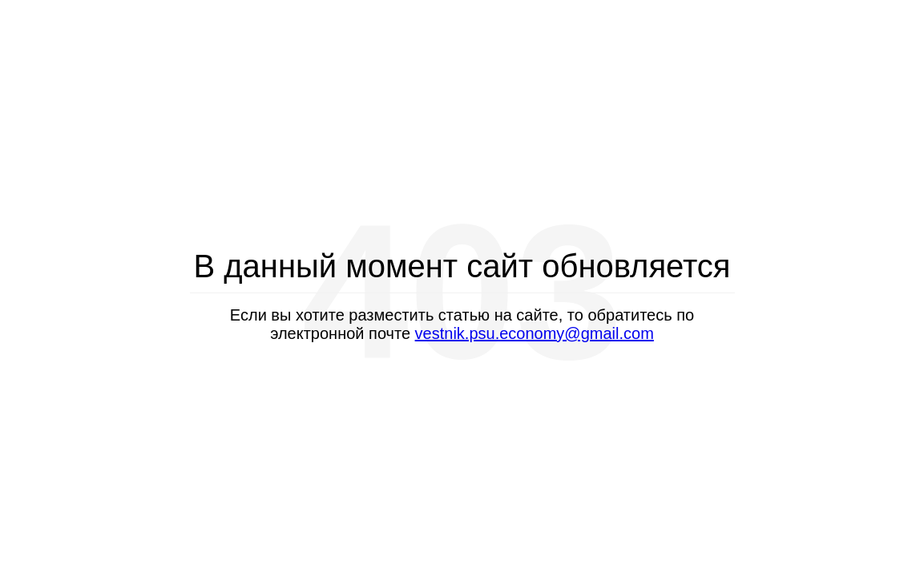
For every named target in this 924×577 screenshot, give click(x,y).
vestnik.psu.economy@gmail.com (535, 333)
